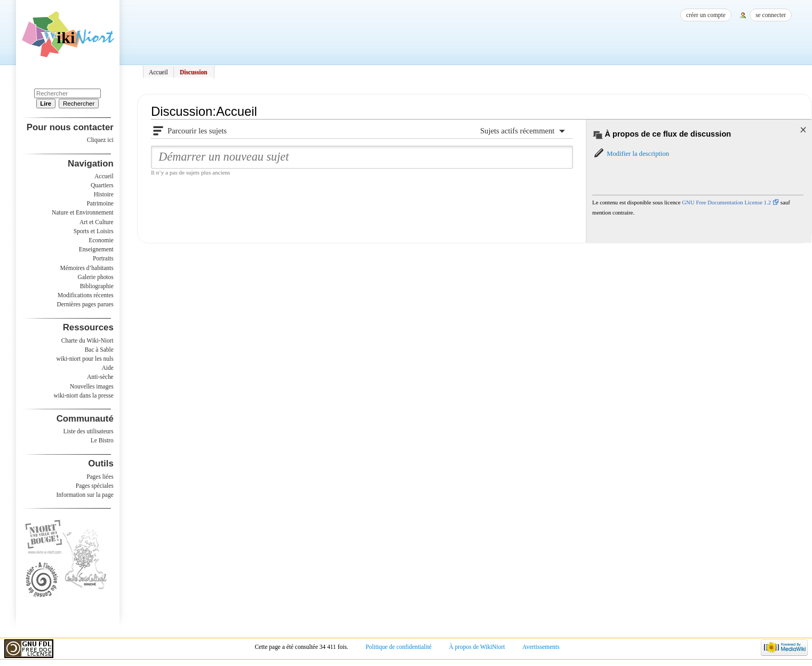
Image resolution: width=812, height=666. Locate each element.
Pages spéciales (95, 486)
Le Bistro (102, 440)
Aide (107, 368)
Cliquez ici (100, 140)
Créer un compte (706, 15)
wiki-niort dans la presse (83, 395)
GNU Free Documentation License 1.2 (726, 202)
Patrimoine (100, 203)
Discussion (194, 72)
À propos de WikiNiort (477, 647)
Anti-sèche (100, 377)
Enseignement (96, 249)
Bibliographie (97, 286)
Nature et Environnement (83, 212)
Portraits (103, 258)
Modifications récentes (86, 295)
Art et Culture (97, 222)
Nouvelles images (92, 386)
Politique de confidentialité (399, 647)
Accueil (158, 72)
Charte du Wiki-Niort (87, 340)
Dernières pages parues (85, 304)
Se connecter (771, 15)
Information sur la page (85, 495)
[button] (631, 154)
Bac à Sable (99, 350)
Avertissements (541, 647)
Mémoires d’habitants (87, 268)
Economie (101, 240)
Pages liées (100, 477)
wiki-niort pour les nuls (85, 359)
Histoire (104, 194)
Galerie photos (96, 277)
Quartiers (102, 185)
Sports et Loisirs (94, 231)
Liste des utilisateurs (89, 431)
